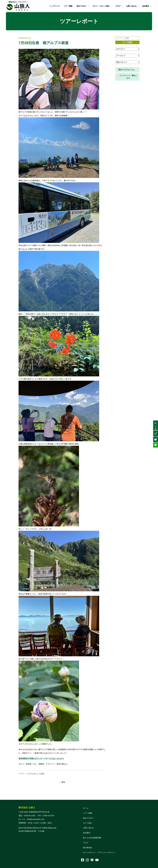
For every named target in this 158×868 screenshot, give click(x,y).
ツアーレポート (33, 774)
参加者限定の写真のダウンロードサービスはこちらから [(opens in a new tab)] (41, 758)
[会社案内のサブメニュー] (151, 6)
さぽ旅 (42, 774)
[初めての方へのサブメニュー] (87, 6)
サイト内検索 (127, 42)
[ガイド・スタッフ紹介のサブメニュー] (110, 6)
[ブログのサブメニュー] (121, 6)
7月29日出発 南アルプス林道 (44, 43)
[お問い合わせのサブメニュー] (138, 6)
